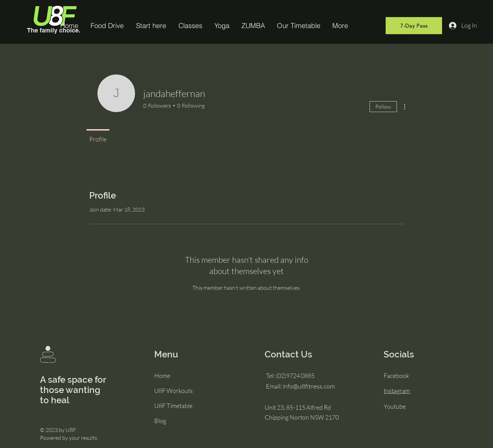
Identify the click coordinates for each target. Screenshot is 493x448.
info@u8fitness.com (309, 386)
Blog (160, 421)
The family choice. (54, 30)
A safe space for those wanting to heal (73, 390)
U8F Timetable (173, 406)
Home (162, 376)
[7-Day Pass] (414, 26)
